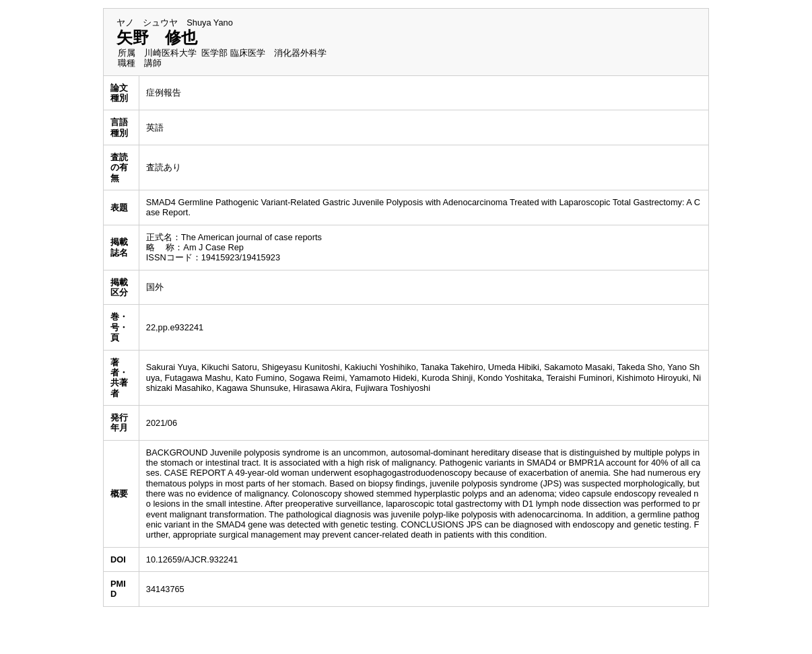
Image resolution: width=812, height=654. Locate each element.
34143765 (165, 589)
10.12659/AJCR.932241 (192, 559)
